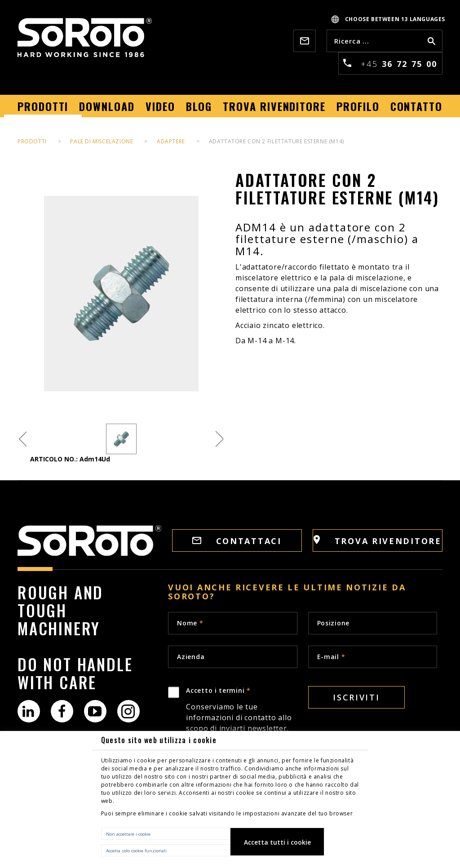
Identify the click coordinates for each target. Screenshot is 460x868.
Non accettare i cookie (128, 834)
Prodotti (32, 141)
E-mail (331, 657)
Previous (23, 439)
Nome (190, 623)
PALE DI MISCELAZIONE (102, 141)
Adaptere (171, 141)
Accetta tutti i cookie (277, 842)
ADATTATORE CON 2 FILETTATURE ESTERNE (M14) (276, 141)
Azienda (191, 657)
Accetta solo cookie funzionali (136, 851)
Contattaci (237, 541)
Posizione (333, 623)
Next (219, 439)
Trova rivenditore (378, 541)
